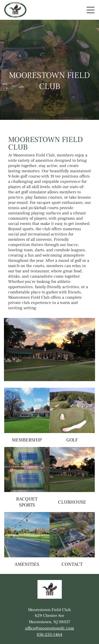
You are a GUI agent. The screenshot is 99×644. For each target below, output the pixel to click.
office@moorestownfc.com (50, 628)
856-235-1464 (49, 635)
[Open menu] (91, 10)
